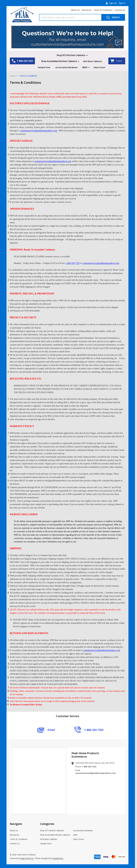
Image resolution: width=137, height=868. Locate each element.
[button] (68, 37)
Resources (87, 10)
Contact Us (120, 10)
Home (12, 82)
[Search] (113, 17)
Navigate (16, 830)
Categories (47, 830)
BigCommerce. (27, 864)
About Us (75, 10)
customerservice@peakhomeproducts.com (95, 779)
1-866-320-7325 (89, 772)
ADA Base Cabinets (93, 61)
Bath (94, 67)
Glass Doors (72, 73)
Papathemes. (58, 864)
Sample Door (52, 67)
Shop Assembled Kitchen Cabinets (59, 61)
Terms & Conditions (103, 10)
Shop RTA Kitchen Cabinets (71, 55)
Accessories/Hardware (75, 67)
